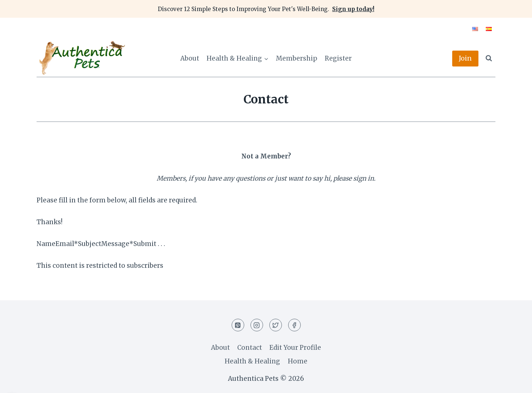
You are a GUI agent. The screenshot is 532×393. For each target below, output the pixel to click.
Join (465, 58)
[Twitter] (276, 325)
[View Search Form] (489, 58)
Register (338, 58)
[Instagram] (257, 325)
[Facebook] (294, 325)
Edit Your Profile (295, 348)
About (190, 58)
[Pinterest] (238, 325)
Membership (297, 58)
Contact (250, 348)
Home (298, 361)
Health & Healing (252, 361)
